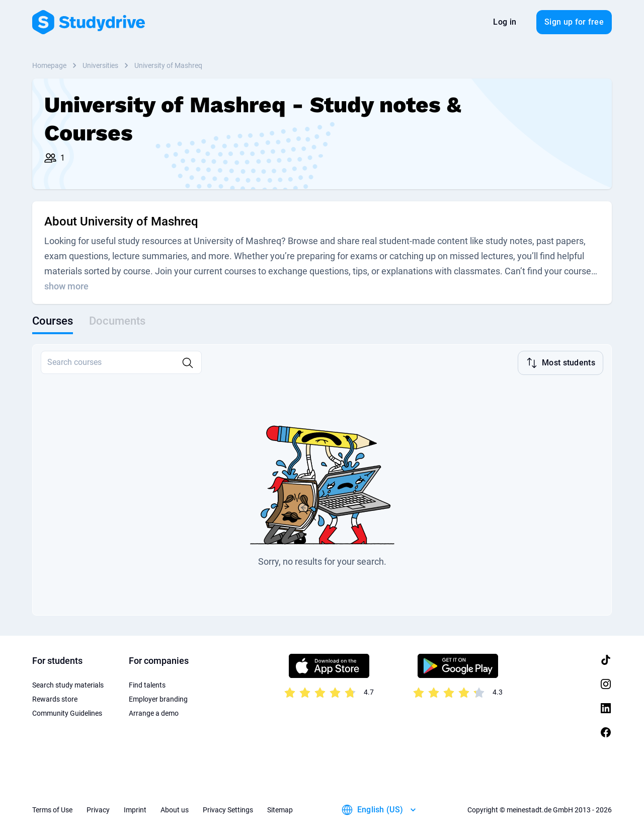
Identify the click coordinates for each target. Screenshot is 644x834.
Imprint (135, 809)
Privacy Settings (228, 809)
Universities (100, 65)
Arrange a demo (154, 712)
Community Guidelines (67, 712)
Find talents (147, 684)
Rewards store (55, 698)
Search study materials (68, 684)
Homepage (49, 65)
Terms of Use (52, 809)
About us (175, 809)
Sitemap (280, 809)
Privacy (98, 809)
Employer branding (158, 698)
